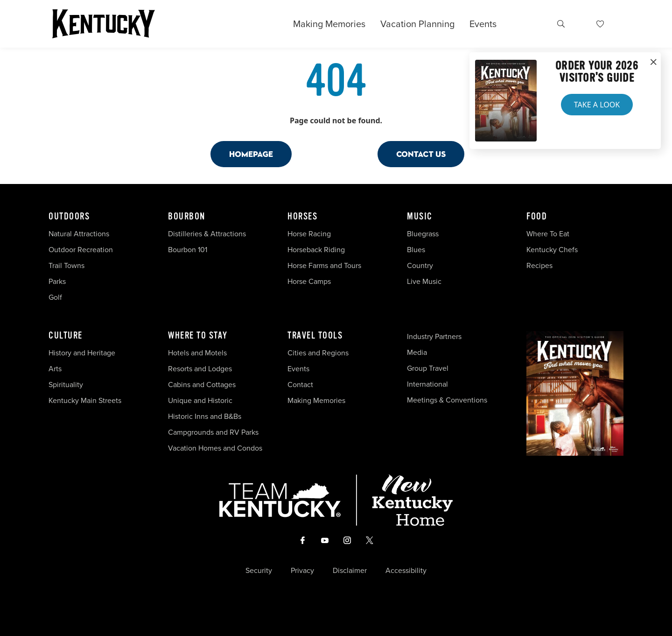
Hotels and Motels (197, 353)
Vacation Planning (417, 24)
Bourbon (187, 217)
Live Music (424, 281)
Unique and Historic (200, 400)
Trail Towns (66, 265)
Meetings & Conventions (447, 400)
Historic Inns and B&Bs (205, 416)
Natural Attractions (79, 234)
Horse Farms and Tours (324, 265)
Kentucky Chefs (552, 250)
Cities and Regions (318, 353)
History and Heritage (83, 353)
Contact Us (421, 154)
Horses (302, 217)
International (427, 384)
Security (259, 571)
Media (417, 352)
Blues (416, 250)
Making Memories (329, 24)
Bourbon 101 (188, 250)
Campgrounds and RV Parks (213, 432)
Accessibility (406, 571)
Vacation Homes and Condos (215, 448)
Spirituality (67, 385)
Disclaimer (350, 571)
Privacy (302, 571)
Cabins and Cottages (202, 385)
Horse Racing (309, 234)
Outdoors (69, 217)
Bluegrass (423, 234)
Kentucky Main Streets (85, 400)
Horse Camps (309, 281)
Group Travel (428, 368)
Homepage (251, 154)
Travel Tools (315, 336)
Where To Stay (198, 336)
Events (483, 24)
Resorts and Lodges (200, 369)
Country (420, 265)
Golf (55, 297)
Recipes (540, 265)
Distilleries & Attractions (207, 234)
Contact (300, 385)
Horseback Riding (316, 250)
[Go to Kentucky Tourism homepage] (104, 24)
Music (420, 217)
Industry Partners (434, 336)
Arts (55, 369)
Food (537, 217)
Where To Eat (548, 234)
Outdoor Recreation (81, 250)
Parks (57, 281)
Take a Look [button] (597, 105)
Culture (66, 336)
